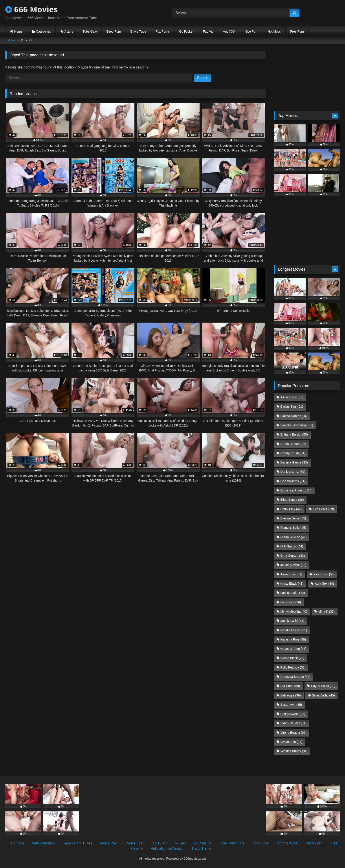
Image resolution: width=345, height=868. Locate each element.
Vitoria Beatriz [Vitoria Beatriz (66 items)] (293, 733)
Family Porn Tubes (77, 843)
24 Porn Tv (202, 843)
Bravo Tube (138, 31)
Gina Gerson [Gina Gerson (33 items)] (293, 556)
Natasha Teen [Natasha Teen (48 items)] (293, 649)
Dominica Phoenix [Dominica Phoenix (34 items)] (296, 490)
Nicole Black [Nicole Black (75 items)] (292, 658)
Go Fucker (186, 31)
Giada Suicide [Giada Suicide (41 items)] (293, 537)
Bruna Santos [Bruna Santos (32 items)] (293, 444)
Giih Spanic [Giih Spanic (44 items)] (292, 546)
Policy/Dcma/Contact (167, 849)
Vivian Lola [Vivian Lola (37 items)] (291, 742)
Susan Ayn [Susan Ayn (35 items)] (291, 705)
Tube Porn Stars (231, 843)
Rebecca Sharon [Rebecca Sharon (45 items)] (295, 677)
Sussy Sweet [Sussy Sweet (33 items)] (293, 714)
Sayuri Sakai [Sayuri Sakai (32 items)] (323, 686)
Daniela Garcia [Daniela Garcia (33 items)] (294, 462)
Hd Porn (17, 843)
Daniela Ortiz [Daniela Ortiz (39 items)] (293, 472)
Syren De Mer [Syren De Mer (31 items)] (293, 723)
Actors (69, 31)
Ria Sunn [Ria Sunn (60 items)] (290, 686)
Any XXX (229, 31)
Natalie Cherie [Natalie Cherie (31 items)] (294, 630)
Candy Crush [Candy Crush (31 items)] (293, 453)
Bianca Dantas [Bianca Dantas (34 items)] (294, 416)
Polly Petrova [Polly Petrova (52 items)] (293, 667)
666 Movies (31, 9)
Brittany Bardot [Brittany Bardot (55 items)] (294, 434)
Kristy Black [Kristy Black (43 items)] (292, 584)
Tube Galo (90, 31)
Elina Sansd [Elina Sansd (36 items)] (292, 500)
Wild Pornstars (43, 843)
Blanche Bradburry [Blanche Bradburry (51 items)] (297, 425)
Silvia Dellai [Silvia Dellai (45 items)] (323, 695)
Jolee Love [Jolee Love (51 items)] (291, 574)
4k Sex (180, 843)
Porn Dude (134, 843)
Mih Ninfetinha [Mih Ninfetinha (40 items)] (294, 611)
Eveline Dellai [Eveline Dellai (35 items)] (293, 518)
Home (18, 31)
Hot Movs (274, 31)
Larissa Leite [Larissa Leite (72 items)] (293, 593)
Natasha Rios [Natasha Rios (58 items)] (293, 639)
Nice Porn (251, 31)
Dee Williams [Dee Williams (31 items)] (293, 481)
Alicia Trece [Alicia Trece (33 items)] (292, 397)
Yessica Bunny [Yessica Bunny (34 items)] (294, 751)
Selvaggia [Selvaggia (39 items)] (291, 695)
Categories (44, 31)
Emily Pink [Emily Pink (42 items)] (291, 509)
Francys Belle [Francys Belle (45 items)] (293, 528)
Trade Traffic (201, 849)
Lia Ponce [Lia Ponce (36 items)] (291, 602)
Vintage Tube (287, 843)
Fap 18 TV (159, 843)
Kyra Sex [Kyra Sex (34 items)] (324, 584)
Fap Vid (208, 31)
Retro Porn (314, 843)
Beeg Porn (114, 31)
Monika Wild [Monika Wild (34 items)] (292, 621)
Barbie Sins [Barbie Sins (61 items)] (292, 406)
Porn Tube (261, 843)
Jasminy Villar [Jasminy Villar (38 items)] (293, 565)
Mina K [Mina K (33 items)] (327, 611)
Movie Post (109, 843)
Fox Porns (163, 31)
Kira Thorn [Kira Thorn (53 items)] (324, 574)
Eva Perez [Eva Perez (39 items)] (323, 509)
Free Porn (297, 31)
